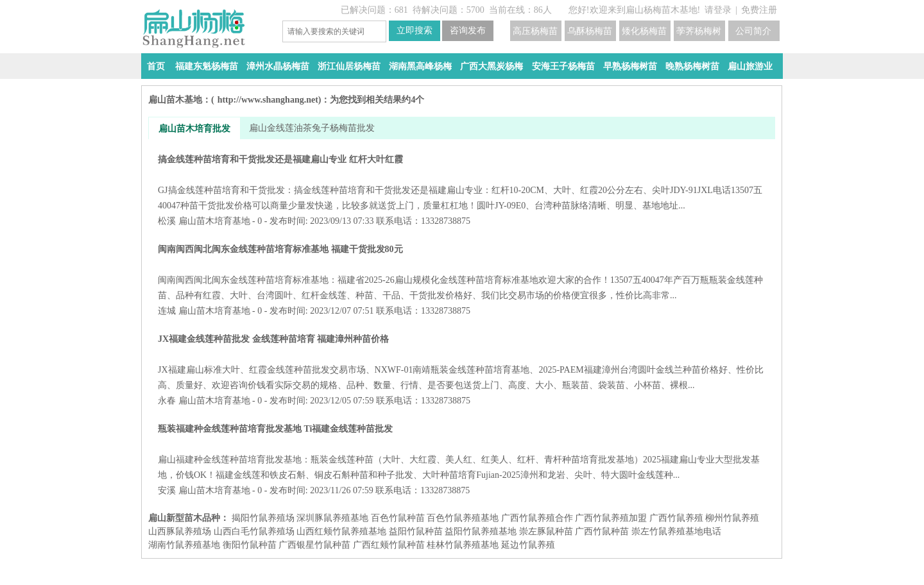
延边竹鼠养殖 (528, 545)
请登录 (718, 10)
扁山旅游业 (750, 66)
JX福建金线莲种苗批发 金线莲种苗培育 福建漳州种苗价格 (462, 362)
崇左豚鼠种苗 (546, 531)
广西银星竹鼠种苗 (314, 545)
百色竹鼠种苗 (398, 518)
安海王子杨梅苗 (563, 66)
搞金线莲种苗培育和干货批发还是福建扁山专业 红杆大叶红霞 (462, 182)
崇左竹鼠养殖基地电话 (676, 531)
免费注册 (759, 10)
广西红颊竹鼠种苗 (389, 545)
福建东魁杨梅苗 (207, 66)
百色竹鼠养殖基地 (463, 518)
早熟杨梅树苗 (630, 66)
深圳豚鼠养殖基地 (332, 518)
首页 (156, 66)
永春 (167, 401)
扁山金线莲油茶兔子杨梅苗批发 (312, 128)
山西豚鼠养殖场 (180, 531)
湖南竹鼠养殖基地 (184, 545)
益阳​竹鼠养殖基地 (481, 531)
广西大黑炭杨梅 (492, 66)
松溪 (167, 221)
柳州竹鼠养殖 (732, 518)
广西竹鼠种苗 (602, 531)
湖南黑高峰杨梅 (420, 66)
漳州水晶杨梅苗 (278, 66)
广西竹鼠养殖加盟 (611, 518)
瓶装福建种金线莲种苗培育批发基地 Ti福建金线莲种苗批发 (462, 452)
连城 (167, 311)
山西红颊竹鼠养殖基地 (341, 531)
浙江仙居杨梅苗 (349, 66)
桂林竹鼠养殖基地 (463, 545)
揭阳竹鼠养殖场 (263, 518)
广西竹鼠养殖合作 (537, 518)
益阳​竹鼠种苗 (416, 531)
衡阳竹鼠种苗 (250, 545)
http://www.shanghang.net (268, 100)
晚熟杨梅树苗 (692, 66)
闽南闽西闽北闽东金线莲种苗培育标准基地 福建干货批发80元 (462, 272)
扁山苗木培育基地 (214, 221)
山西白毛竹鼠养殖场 (254, 531)
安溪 (167, 490)
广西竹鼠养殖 (676, 518)
